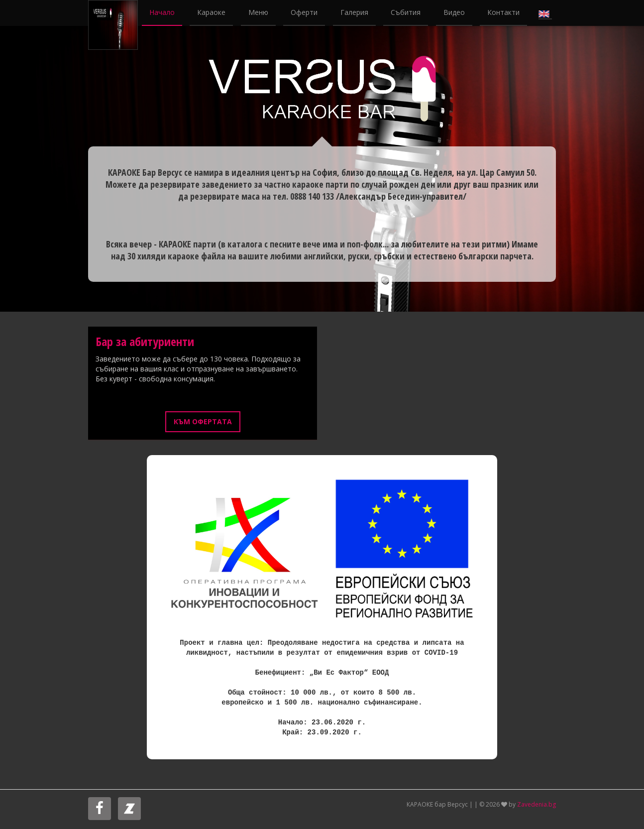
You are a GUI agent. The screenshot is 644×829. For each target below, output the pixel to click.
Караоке (211, 12)
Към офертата (203, 421)
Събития (406, 12)
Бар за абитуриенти (145, 341)
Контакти (503, 12)
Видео (454, 12)
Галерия (354, 12)
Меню (258, 12)
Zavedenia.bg (537, 804)
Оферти (304, 12)
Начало (162, 12)
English (545, 13)
